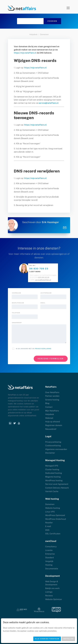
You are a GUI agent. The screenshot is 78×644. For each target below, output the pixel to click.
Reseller (49, 523)
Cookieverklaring (53, 446)
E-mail (48, 526)
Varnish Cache (52, 491)
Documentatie (52, 569)
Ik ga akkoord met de (34, 349)
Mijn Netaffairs (52, 411)
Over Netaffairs (52, 392)
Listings (49, 592)
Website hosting (53, 508)
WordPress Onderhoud (55, 519)
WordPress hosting (54, 480)
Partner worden (52, 396)
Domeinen (44, 35)
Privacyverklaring (43, 349)
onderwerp (17, 323)
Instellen (68, 639)
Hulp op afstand (52, 422)
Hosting (49, 565)
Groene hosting (52, 400)
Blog (47, 403)
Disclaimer (50, 453)
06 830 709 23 (39, 269)
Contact (49, 407)
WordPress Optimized (55, 515)
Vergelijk (49, 561)
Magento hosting (53, 477)
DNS (47, 530)
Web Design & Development (52, 583)
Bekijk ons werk (52, 588)
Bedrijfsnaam (18, 303)
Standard (49, 558)
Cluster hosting (52, 469)
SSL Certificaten (53, 534)
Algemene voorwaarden (56, 449)
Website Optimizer (54, 599)
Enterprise (50, 554)
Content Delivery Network (57, 488)
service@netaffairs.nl (49, 103)
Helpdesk (33, 35)
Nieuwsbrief (51, 429)
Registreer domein (54, 425)
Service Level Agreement (57, 484)
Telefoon (16, 313)
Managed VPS (52, 466)
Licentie (49, 550)
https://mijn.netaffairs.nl (25, 53)
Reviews (49, 596)
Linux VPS (50, 512)
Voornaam (16, 293)
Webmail (49, 418)
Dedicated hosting (54, 473)
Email (43, 303)
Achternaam (46, 293)
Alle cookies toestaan (47, 639)
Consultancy (51, 547)
